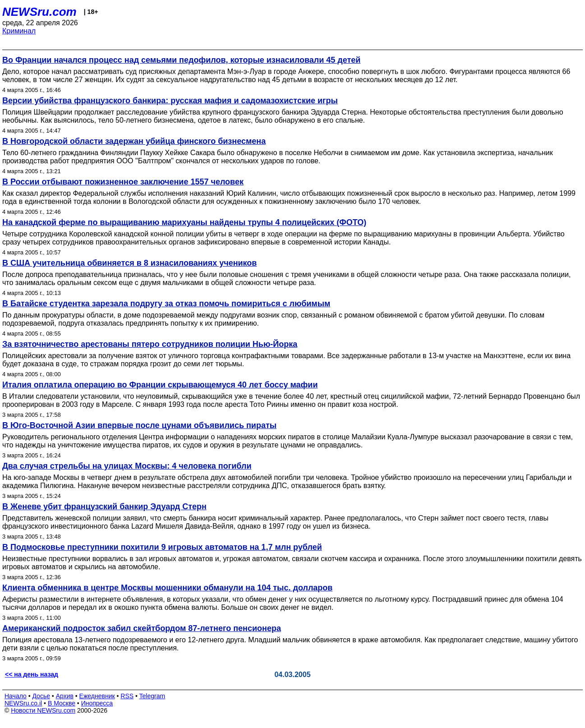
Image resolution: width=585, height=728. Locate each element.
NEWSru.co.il (23, 703)
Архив (65, 696)
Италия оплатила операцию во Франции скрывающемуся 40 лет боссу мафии (160, 385)
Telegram (152, 696)
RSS (127, 696)
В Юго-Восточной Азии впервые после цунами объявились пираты (139, 425)
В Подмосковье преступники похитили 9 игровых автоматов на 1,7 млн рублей (162, 547)
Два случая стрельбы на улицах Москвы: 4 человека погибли (127, 466)
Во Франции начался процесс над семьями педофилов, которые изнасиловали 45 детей (181, 60)
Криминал (19, 31)
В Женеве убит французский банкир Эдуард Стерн (104, 507)
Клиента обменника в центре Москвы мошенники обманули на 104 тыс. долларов (167, 588)
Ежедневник (97, 696)
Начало (16, 696)
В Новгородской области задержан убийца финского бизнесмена (134, 141)
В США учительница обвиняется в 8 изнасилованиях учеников (129, 263)
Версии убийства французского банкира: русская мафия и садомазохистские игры (170, 101)
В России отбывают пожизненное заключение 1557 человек (123, 182)
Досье (41, 696)
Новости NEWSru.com (43, 710)
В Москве (62, 703)
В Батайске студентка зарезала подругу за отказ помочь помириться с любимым (166, 304)
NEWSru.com (39, 12)
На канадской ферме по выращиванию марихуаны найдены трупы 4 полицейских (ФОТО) (184, 222)
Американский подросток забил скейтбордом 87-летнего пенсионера (142, 628)
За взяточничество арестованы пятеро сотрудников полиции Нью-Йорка (150, 344)
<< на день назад (32, 674)
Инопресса (97, 703)
